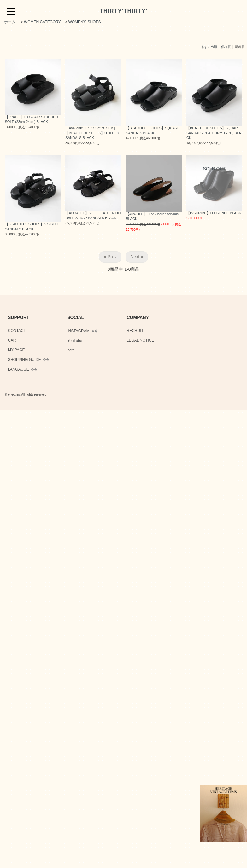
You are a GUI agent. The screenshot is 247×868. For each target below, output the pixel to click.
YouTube (75, 341)
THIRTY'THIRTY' (123, 11)
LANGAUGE (18, 369)
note (71, 350)
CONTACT (17, 331)
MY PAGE (16, 350)
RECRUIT (135, 331)
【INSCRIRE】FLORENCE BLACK (214, 213)
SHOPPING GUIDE (24, 360)
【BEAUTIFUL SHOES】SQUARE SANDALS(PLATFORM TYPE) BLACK (214, 133)
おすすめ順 (209, 47)
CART (13, 340)
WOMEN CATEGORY (42, 22)
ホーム (10, 22)
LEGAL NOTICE (141, 340)
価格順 (226, 47)
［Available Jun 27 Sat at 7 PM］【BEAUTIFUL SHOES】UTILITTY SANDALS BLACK (92, 133)
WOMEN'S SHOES (84, 22)
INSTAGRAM (78, 331)
